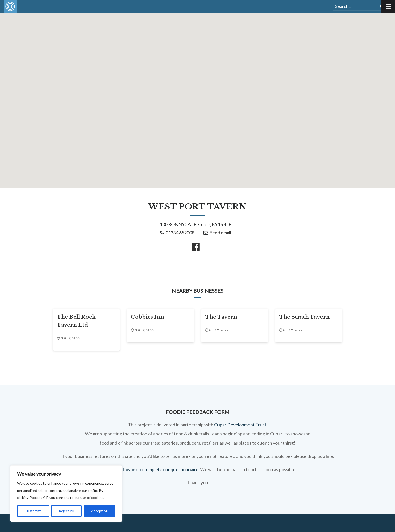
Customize (33, 511)
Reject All (66, 511)
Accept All (99, 511)
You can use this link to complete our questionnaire (148, 469)
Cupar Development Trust (240, 425)
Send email (221, 233)
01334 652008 (180, 233)
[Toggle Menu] (388, 6)
